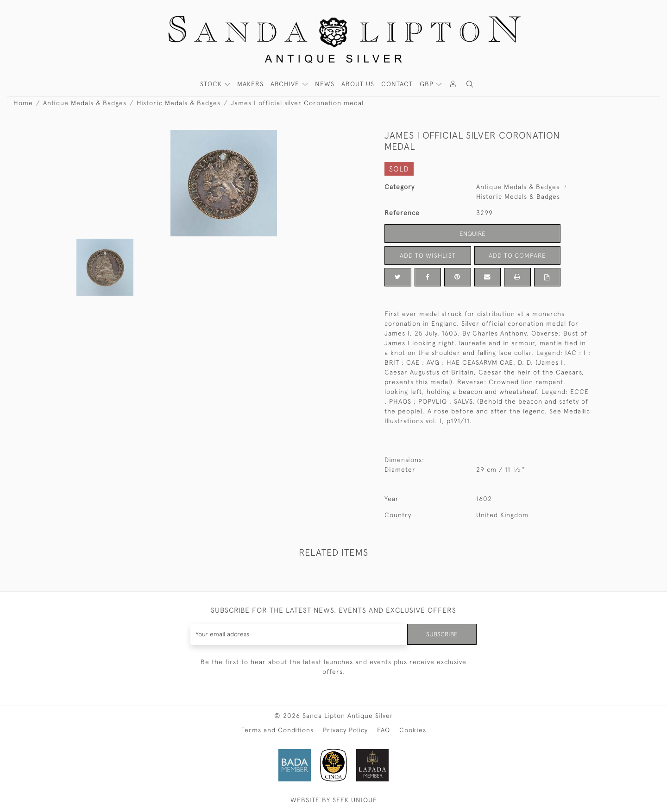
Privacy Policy (345, 730)
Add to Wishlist (428, 255)
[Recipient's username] (299, 634)
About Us (358, 84)
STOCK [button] (212, 84)
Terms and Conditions (277, 730)
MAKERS (250, 84)
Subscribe (441, 634)
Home (23, 103)
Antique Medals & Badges (85, 103)
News (325, 84)
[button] (470, 84)
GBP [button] (428, 84)
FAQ (384, 730)
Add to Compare (517, 255)
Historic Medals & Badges (179, 103)
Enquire (472, 233)
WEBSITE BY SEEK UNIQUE (334, 800)
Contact (397, 84)
